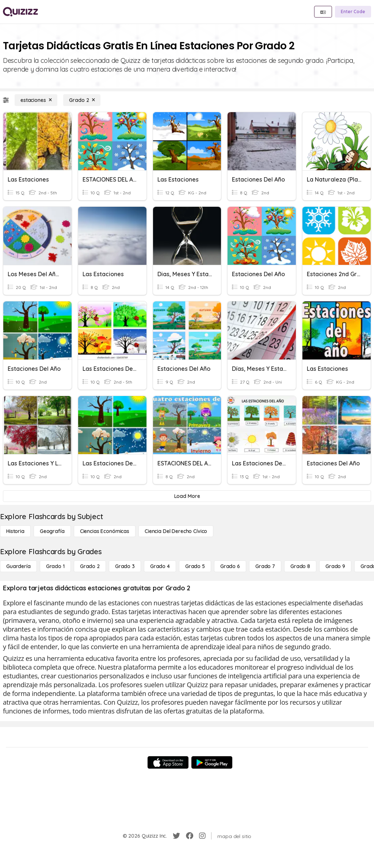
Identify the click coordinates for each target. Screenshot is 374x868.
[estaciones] (36, 100)
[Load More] (187, 496)
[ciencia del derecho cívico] (176, 531)
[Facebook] (190, 836)
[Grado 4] (160, 566)
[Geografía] (52, 531)
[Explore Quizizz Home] (20, 12)
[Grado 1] (55, 566)
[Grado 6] (230, 566)
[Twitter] (176, 836)
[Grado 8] (300, 566)
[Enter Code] (353, 12)
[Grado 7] (265, 566)
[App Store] (168, 762)
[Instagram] (202, 836)
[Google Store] (212, 762)
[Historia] (15, 531)
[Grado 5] (195, 566)
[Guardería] (18, 566)
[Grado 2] (82, 100)
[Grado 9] (335, 566)
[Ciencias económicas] (105, 531)
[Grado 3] (125, 566)
